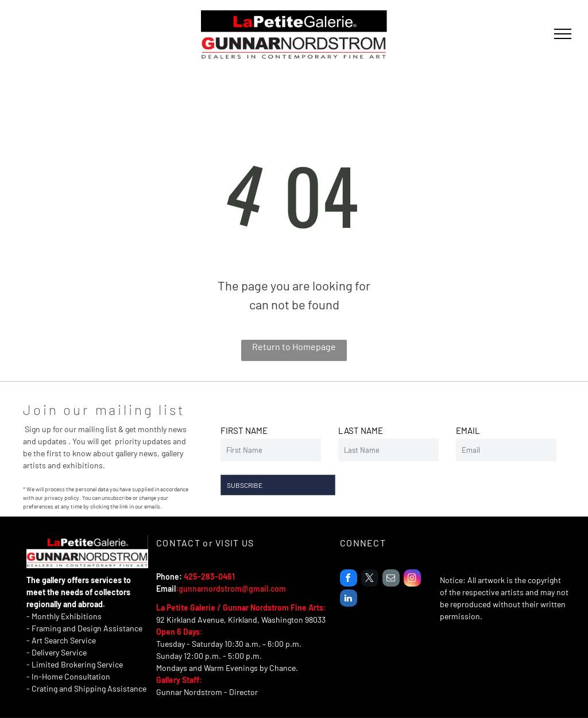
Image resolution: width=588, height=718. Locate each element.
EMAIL (468, 430)
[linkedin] (349, 599)
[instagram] (412, 579)
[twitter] (370, 579)
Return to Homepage (294, 346)
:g (179, 589)
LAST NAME (361, 430)
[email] (391, 579)
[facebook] (349, 579)
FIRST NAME (244, 430)
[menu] (563, 34)
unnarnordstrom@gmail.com (235, 589)
